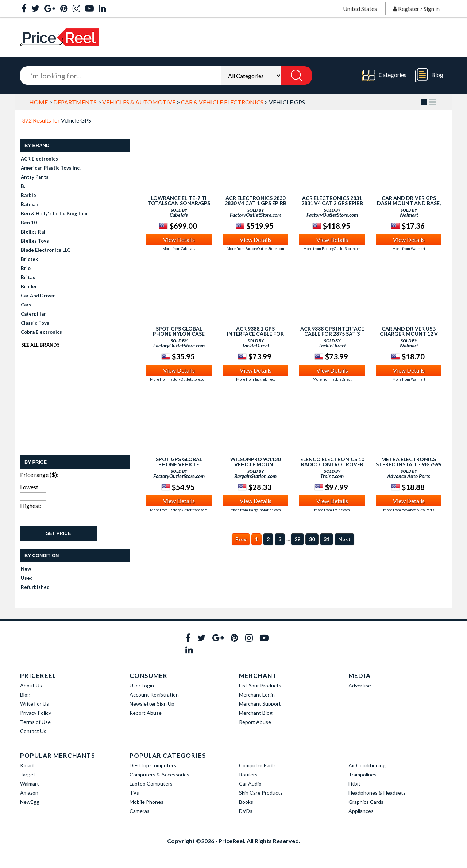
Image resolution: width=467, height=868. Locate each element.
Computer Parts (257, 765)
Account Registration (154, 695)
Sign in (432, 9)
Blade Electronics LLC (46, 250)
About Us (31, 685)
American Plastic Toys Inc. (51, 168)
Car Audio (250, 784)
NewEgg (30, 802)
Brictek (29, 259)
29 (297, 539)
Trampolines (362, 774)
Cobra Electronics (41, 332)
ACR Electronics (39, 159)
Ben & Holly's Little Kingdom (54, 213)
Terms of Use (35, 722)
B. (23, 186)
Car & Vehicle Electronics (222, 102)
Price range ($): (39, 474)
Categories (384, 75)
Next (344, 539)
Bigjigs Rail (34, 232)
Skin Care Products (261, 793)
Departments (75, 102)
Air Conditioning (367, 765)
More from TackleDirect (256, 379)
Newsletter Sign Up (152, 704)
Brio (26, 268)
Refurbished (35, 587)
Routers (248, 774)
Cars (26, 305)
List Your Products (260, 685)
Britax (28, 277)
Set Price (59, 533)
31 (327, 539)
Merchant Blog (256, 713)
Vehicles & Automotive (139, 102)
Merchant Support (260, 704)
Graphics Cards (366, 802)
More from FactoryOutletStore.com (255, 248)
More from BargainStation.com (256, 510)
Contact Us (33, 731)
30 (312, 539)
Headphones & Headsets (377, 793)
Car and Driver (38, 296)
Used (27, 578)
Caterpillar (33, 314)
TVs (134, 793)
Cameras (140, 811)
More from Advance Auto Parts (409, 510)
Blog (429, 75)
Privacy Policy (36, 713)
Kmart (27, 765)
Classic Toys (35, 323)
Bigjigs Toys (35, 241)
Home (38, 102)
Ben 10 (29, 223)
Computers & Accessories (159, 774)
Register (409, 9)
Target (28, 774)
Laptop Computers (151, 784)
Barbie (28, 195)
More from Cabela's (179, 248)
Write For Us (34, 704)
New (26, 569)
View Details (179, 240)
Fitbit (354, 784)
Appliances (361, 811)
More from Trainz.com (332, 510)
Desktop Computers (153, 765)
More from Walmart (409, 248)
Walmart (30, 784)
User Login (142, 685)
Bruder (29, 286)
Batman (30, 204)
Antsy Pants (35, 177)
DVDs (246, 811)
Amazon (29, 793)
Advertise (360, 685)
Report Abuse (146, 713)
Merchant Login (257, 695)
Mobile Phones (146, 802)
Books (246, 802)
